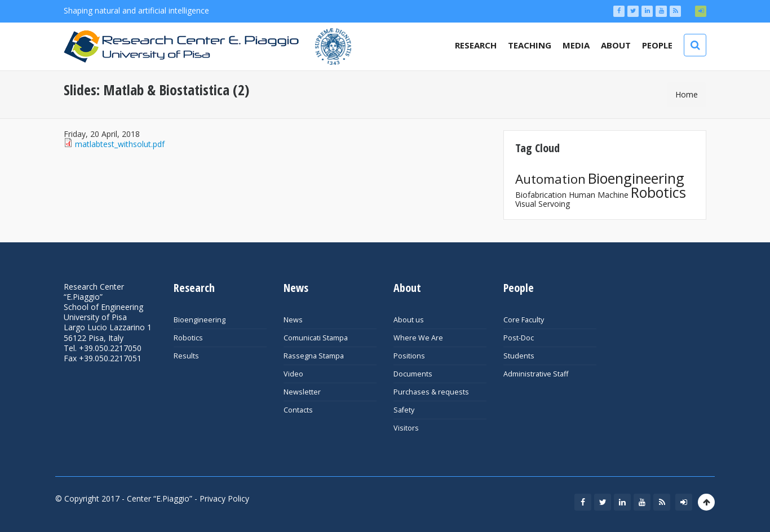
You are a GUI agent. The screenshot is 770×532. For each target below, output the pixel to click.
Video (293, 374)
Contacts (298, 410)
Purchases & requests (431, 392)
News (293, 320)
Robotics (658, 192)
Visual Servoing (543, 204)
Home (687, 94)
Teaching (530, 45)
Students (519, 356)
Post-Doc (519, 338)
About (616, 45)
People (657, 45)
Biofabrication (541, 195)
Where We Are (418, 338)
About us (409, 320)
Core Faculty (524, 320)
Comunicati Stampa (316, 338)
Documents (413, 374)
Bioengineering (636, 178)
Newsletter (302, 392)
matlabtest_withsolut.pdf (120, 144)
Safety (404, 410)
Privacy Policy (224, 498)
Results (186, 356)
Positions (409, 356)
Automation (550, 179)
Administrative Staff (536, 374)
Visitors (406, 428)
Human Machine (599, 195)
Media (576, 45)
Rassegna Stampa (314, 356)
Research (476, 45)
